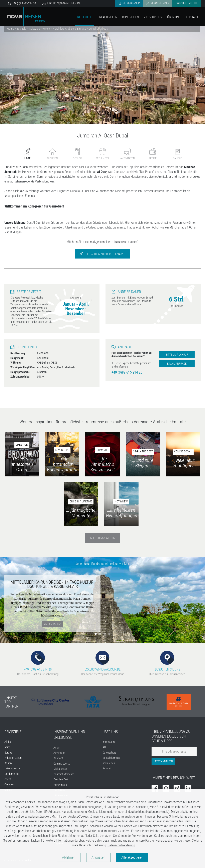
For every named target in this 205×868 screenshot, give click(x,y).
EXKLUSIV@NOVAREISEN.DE (102, 661)
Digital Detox (60, 769)
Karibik (8, 763)
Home (10, 29)
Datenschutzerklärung (121, 845)
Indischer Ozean (13, 758)
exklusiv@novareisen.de (61, 4)
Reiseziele (85, 17)
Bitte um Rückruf (177, 355)
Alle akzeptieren (132, 857)
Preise (153, 154)
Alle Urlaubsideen (103, 538)
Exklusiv (21, 29)
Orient (47, 29)
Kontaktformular (112, 758)
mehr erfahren (52, 624)
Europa (8, 753)
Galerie (178, 154)
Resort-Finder (157, 4)
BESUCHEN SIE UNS (167, 661)
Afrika (8, 742)
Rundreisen (131, 17)
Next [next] (91, 300)
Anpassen (98, 857)
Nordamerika (12, 774)
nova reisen (109, 763)
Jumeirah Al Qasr (99, 29)
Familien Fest (61, 779)
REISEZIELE (13, 732)
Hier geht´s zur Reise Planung (102, 254)
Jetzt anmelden (163, 761)
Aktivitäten (128, 154)
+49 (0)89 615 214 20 (22, 4)
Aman (57, 748)
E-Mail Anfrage (177, 364)
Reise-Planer (129, 4)
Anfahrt (107, 768)
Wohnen (53, 154)
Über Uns (174, 17)
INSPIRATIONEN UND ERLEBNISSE (69, 735)
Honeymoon (60, 785)
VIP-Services (153, 17)
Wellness (102, 154)
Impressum (109, 742)
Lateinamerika (12, 768)
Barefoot (58, 758)
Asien (7, 747)
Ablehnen (69, 857)
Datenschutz (109, 753)
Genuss (77, 154)
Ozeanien (9, 784)
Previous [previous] (60, 300)
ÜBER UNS (110, 732)
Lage (27, 154)
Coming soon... (62, 764)
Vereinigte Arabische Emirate (69, 29)
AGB (105, 747)
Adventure (59, 753)
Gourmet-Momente (64, 774)
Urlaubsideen (107, 17)
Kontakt (192, 17)
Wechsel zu (187, 3)
